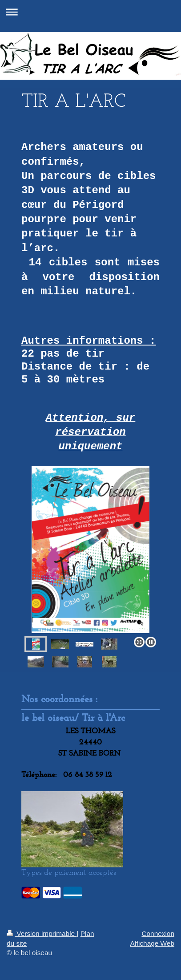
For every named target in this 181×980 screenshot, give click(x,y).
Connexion (158, 933)
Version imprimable (42, 933)
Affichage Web (152, 943)
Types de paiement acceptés (69, 872)
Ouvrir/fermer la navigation (90, 12)
